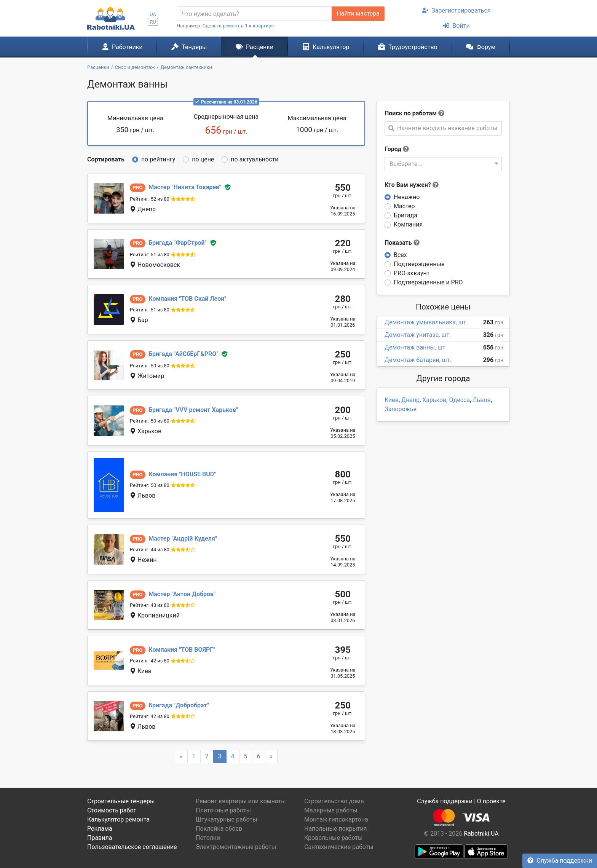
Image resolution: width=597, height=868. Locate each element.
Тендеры (189, 47)
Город (393, 149)
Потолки (208, 838)
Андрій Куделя (183, 539)
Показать (402, 243)
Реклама (100, 829)
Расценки (255, 47)
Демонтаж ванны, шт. (416, 347)
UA (153, 14)
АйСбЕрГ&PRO (183, 354)
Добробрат (179, 705)
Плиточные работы (223, 810)
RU (153, 22)
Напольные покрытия (336, 829)
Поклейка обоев (219, 829)
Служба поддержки (560, 861)
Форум (481, 47)
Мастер (404, 206)
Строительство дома (334, 801)
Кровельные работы (334, 838)
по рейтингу (158, 159)
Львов (481, 400)
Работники (122, 47)
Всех (400, 255)
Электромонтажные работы (236, 847)
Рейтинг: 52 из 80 (150, 199)
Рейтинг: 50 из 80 (150, 366)
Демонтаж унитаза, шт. (418, 335)
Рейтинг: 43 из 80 (150, 605)
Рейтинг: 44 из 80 (150, 550)
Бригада (405, 215)
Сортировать (106, 159)
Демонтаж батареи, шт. (418, 360)
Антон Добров (182, 594)
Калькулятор (326, 47)
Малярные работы (331, 810)
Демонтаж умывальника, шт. (426, 322)
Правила (100, 838)
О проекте (491, 801)
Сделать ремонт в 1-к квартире (238, 26)
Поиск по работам (411, 113)
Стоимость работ (112, 810)
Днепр (410, 400)
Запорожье (401, 409)
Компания (408, 224)
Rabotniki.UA (481, 834)
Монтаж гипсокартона (336, 819)
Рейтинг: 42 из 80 (150, 661)
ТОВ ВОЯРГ (182, 650)
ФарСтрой (177, 243)
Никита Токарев (185, 187)
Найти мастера (358, 14)
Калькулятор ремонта (118, 819)
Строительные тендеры (121, 801)
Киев (392, 400)
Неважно (407, 197)
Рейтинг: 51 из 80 (150, 254)
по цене (203, 159)
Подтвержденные (419, 264)
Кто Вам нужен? (412, 185)
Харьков (434, 400)
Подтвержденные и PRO (428, 282)
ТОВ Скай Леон (187, 299)
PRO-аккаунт (412, 273)
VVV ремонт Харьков (193, 410)
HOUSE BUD (182, 474)
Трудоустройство (408, 47)
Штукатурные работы (227, 819)
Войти (456, 26)
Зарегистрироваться (456, 10)
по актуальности (255, 159)
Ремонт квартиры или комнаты (241, 801)
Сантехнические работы (339, 847)
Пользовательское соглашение (132, 847)
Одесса (459, 400)
